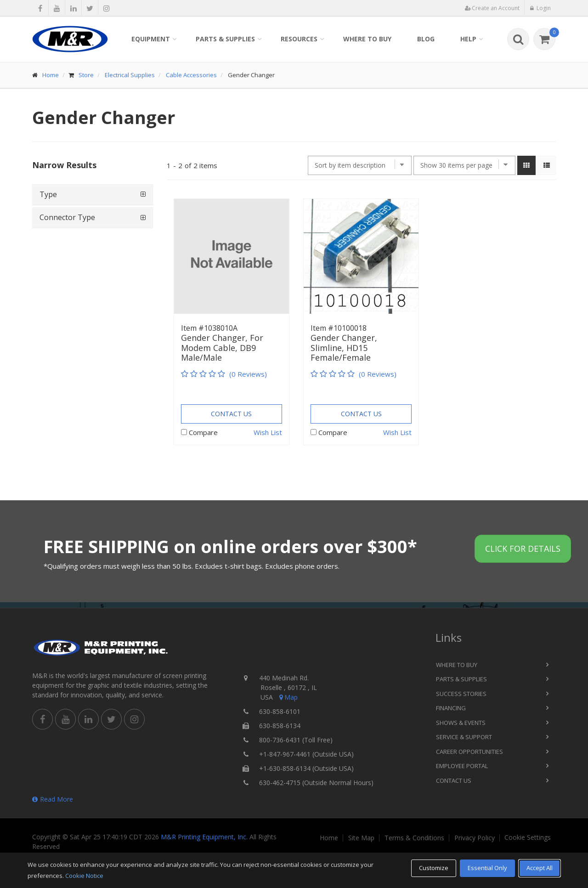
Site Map (361, 838)
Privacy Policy (475, 838)
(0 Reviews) (248, 374)
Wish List (268, 432)
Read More (53, 799)
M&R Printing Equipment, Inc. (204, 837)
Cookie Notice (84, 876)
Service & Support (464, 737)
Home (51, 75)
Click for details (523, 549)
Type (48, 194)
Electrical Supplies (130, 75)
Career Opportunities (469, 752)
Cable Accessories (191, 75)
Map (288, 697)
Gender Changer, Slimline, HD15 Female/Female (344, 348)
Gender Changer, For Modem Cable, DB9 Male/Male (222, 348)
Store (86, 75)
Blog (426, 39)
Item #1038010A (209, 328)
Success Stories (461, 694)
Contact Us (231, 414)
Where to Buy (367, 39)
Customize (434, 868)
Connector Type (67, 217)
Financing (451, 708)
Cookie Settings (528, 837)
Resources (299, 39)
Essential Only (487, 868)
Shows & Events (461, 723)
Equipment (151, 39)
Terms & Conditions (414, 838)
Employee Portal (462, 766)
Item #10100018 (339, 328)
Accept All (540, 868)
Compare (203, 432)
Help (468, 39)
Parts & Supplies (225, 39)
